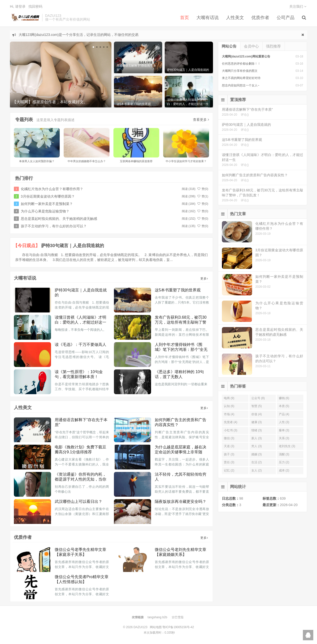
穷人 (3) (257, 446)
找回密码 (35, 6)
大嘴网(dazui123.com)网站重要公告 (246, 56)
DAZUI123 (25, 18)
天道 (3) (229, 446)
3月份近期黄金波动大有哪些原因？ (48, 196)
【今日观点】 (26, 246)
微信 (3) (229, 438)
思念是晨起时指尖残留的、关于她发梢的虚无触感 (59, 219)
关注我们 (298, 6)
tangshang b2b (157, 617)
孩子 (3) (229, 454)
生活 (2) (257, 462)
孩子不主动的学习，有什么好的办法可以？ (54, 226)
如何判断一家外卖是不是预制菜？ (47, 204)
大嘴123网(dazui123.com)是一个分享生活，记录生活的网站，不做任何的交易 (79, 35)
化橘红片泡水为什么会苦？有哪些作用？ (52, 189)
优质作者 (260, 18)
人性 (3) (284, 422)
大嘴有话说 (208, 18)
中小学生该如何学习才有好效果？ (186, 161)
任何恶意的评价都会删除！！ (241, 64)
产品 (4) (284, 414)
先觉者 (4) (231, 422)
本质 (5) (284, 406)
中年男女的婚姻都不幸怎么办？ (87, 161)
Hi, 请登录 (18, 6)
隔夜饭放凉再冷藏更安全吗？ (181, 502)
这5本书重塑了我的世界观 (178, 290)
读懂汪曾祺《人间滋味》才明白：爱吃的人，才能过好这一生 (80, 322)
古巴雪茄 (178, 617)
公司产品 (286, 18)
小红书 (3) (231, 430)
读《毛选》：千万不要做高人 (80, 345)
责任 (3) (229, 462)
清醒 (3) (284, 454)
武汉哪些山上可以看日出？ (79, 502)
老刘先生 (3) (287, 446)
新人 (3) (257, 438)
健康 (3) (257, 422)
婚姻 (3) (257, 454)
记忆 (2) (229, 470)
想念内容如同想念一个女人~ (241, 85)
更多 (204, 279)
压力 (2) (284, 462)
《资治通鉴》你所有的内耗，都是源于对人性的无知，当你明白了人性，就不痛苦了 (80, 479)
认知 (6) (229, 406)
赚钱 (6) (284, 398)
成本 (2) (284, 470)
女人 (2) (257, 470)
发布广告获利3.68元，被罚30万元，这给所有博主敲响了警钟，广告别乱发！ (181, 322)
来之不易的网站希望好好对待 (241, 78)
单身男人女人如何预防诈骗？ (37, 161)
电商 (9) (229, 398)
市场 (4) (229, 414)
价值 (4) (257, 414)
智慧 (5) (257, 406)
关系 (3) (284, 438)
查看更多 (201, 120)
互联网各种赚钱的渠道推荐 (136, 161)
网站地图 (156, 627)
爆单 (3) (284, 430)
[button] (93, 47)
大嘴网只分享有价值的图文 (240, 71)
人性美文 (235, 18)
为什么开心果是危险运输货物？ (45, 211)
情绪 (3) (257, 430)
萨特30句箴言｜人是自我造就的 (73, 246)
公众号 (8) (258, 398)
